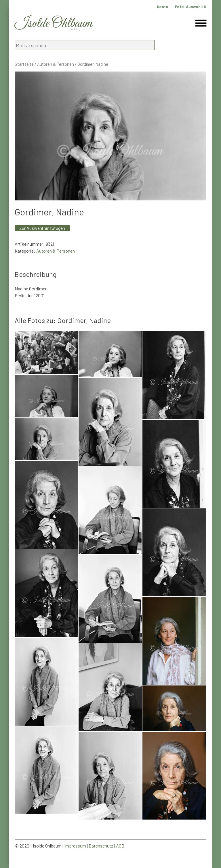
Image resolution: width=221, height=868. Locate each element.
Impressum (75, 846)
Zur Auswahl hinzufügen (42, 228)
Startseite (24, 64)
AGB (120, 846)
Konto (163, 6)
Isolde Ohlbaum (54, 24)
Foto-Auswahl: (191, 6)
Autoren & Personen (56, 64)
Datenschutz (101, 846)
